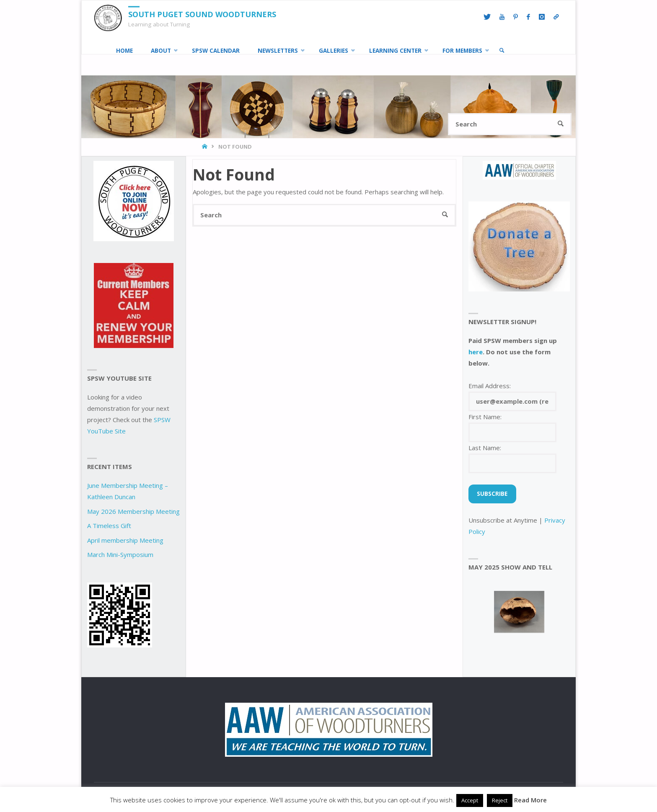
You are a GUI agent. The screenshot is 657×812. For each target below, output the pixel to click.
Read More (530, 800)
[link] (502, 51)
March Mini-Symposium (120, 554)
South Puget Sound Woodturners (202, 14)
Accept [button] (470, 800)
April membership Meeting (125, 540)
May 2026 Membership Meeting (133, 511)
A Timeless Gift (109, 526)
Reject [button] (500, 800)
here (476, 352)
